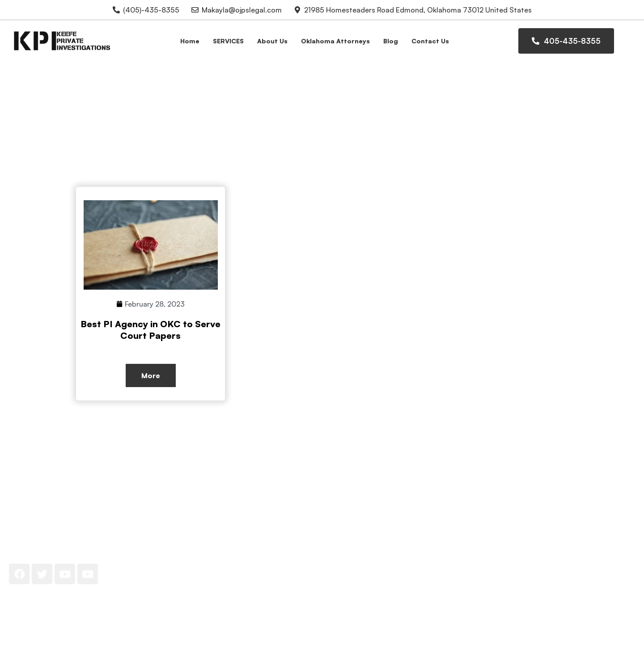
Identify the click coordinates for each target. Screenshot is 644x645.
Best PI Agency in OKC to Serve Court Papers (150, 330)
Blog (391, 41)
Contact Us (430, 41)
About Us (272, 41)
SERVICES (228, 41)
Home (190, 41)
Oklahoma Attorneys (335, 41)
